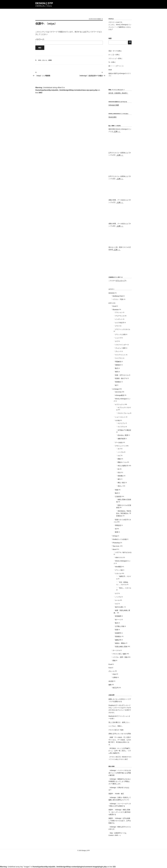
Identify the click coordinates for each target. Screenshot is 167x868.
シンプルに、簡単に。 (116, 726)
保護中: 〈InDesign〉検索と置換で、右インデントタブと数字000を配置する (119, 812)
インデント (119, 319)
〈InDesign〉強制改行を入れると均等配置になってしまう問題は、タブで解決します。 (120, 781)
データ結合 (119, 442)
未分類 (111, 681)
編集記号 (118, 640)
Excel (114, 306)
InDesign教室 (120, 395)
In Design (116, 389)
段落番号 (118, 633)
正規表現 (118, 497)
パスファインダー (121, 345)
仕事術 (50, 60)
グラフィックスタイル (123, 329)
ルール (117, 600)
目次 (119, 472)
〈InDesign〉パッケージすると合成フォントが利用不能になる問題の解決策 (120, 773)
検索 (110, 38)
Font (110, 668)
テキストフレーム (124, 413)
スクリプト (121, 423)
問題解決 (118, 362)
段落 (117, 630)
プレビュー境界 (120, 348)
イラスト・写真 (118, 299)
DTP (110, 303)
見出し (120, 486)
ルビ (119, 456)
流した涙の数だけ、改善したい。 (120, 722)
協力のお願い (120, 607)
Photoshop (116, 543)
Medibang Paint (118, 296)
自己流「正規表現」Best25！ (118, 93)
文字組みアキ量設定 (124, 430)
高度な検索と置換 (121, 647)
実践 (117, 490)
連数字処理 (121, 439)
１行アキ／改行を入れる (123, 552)
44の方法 (118, 392)
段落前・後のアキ (121, 378)
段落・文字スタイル (122, 375)
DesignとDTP (44, 3)
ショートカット (120, 417)
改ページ (118, 620)
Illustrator (116, 310)
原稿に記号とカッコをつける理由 (120, 734)
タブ (117, 341)
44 (102, 19)
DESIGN (111, 293)
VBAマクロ (119, 557)
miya (40, 60)
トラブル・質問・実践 (120, 657)
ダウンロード (120, 281)
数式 (117, 368)
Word (114, 549)
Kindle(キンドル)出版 (120, 539)
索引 (119, 479)
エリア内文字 (120, 323)
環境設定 (118, 525)
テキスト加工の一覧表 (116, 730)
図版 (119, 459)
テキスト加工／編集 (119, 654)
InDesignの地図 (114, 105)
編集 (110, 685)
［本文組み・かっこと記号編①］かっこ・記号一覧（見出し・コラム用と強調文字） (120, 751)
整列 (117, 372)
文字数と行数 (120, 626)
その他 (117, 420)
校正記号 (116, 688)
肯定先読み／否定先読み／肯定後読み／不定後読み (124, 513)
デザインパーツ (120, 446)
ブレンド (118, 351)
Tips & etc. (116, 546)
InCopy (115, 536)
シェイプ (118, 338)
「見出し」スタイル (124, 588)
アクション (119, 312)
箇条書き (118, 382)
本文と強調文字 (123, 466)
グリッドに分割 (120, 334)
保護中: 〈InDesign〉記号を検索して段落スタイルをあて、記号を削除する (120, 821)
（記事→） (117, 131)
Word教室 (118, 567)
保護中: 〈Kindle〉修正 (116, 794)
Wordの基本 (113, 117)
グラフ (117, 326)
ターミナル (116, 650)
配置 (117, 532)
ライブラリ (119, 358)
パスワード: (69, 42)
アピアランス (120, 316)
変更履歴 (118, 616)
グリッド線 (119, 570)
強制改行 (118, 365)
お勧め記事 (111, 695)
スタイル (118, 573)
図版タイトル (122, 462)
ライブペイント (120, 355)
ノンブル (121, 452)
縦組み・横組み (120, 643)
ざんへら (45, 60)
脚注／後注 (121, 483)
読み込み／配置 (123, 435)
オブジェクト (120, 404)
